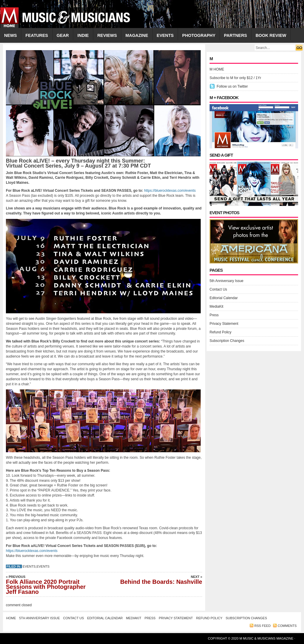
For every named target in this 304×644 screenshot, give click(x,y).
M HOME (217, 69)
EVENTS (165, 35)
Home (11, 618)
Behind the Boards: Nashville (161, 580)
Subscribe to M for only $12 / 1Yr (235, 78)
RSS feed (263, 626)
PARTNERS (236, 35)
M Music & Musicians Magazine (267, 638)
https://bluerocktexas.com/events (170, 191)
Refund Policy (220, 332)
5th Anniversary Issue (227, 281)
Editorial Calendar (224, 298)
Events (29, 566)
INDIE (83, 35)
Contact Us (218, 289)
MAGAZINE (137, 35)
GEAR (63, 35)
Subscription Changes (227, 341)
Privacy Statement (224, 324)
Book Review (271, 35)
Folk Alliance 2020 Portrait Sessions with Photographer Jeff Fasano (47, 585)
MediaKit (216, 307)
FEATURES (37, 35)
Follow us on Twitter (232, 86)
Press (214, 315)
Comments (287, 626)
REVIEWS (107, 35)
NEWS (10, 35)
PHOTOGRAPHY (199, 35)
